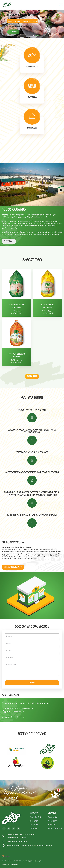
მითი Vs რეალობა (55, 828)
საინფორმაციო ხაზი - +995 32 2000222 (19, 709)
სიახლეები (34, 825)
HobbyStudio (14, 864)
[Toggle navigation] (61, 4)
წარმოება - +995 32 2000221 (15, 711)
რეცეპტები (53, 821)
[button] (33, 36)
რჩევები (52, 825)
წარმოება (34, 828)
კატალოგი (34, 821)
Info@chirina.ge (19, 717)
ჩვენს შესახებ (35, 817)
